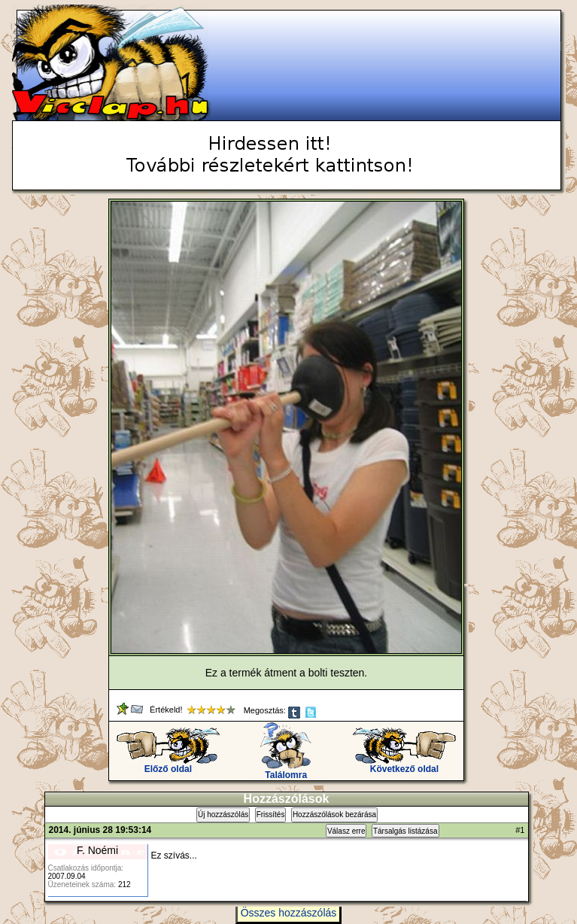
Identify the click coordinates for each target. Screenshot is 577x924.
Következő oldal (404, 765)
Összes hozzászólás (289, 913)
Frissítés (271, 815)
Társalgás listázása (405, 831)
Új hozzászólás (223, 815)
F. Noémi (97, 850)
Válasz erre (346, 831)
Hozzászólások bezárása (334, 815)
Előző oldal (168, 765)
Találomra (286, 771)
